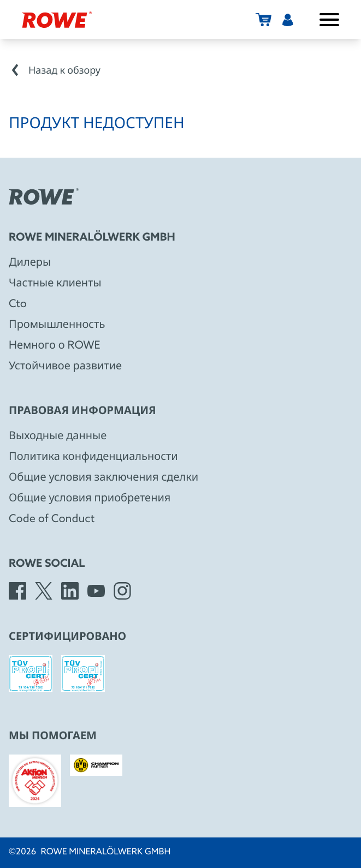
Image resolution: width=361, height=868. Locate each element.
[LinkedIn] (70, 591)
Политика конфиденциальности (93, 457)
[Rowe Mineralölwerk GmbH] (57, 20)
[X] (44, 591)
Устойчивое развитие (65, 367)
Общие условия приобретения (90, 499)
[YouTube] (96, 591)
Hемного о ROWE (55, 346)
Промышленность (57, 325)
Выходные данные (58, 436)
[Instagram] (122, 591)
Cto (18, 304)
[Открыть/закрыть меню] (329, 20)
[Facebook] (17, 591)
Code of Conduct (52, 519)
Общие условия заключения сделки (103, 478)
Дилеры (30, 263)
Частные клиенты (55, 284)
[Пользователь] (288, 20)
